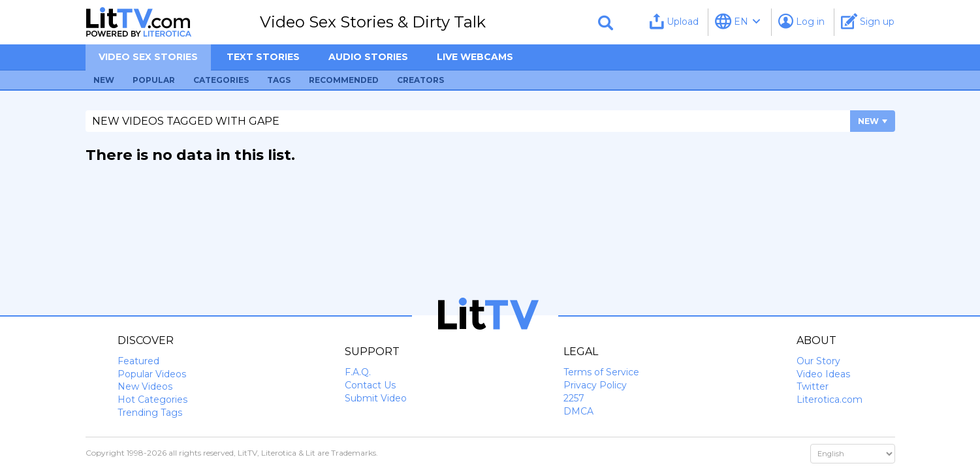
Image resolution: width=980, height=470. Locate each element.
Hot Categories (152, 399)
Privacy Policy (595, 385)
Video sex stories (148, 57)
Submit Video (376, 398)
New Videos (145, 386)
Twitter (813, 386)
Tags (279, 80)
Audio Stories (368, 57)
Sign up (868, 21)
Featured (138, 361)
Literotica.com (830, 399)
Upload (674, 21)
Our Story (818, 361)
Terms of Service (601, 372)
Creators (420, 80)
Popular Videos (152, 374)
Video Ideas (823, 374)
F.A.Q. (358, 372)
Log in (801, 21)
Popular (154, 80)
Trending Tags (150, 413)
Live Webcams (475, 57)
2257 (574, 398)
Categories (221, 80)
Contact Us (370, 385)
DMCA (578, 411)
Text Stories (263, 57)
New (104, 80)
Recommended (344, 80)
